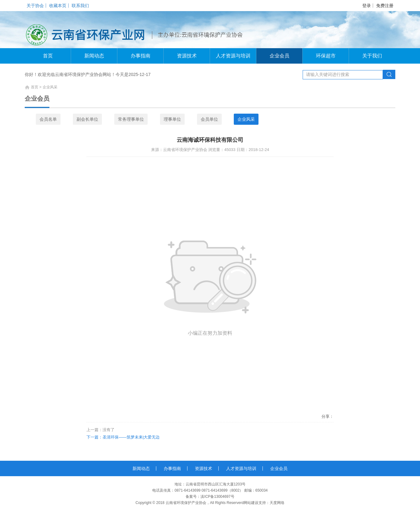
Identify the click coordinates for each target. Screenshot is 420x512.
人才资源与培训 (233, 56)
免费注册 (385, 6)
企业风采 (246, 119)
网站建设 (251, 503)
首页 (48, 56)
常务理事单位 (131, 119)
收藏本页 (58, 6)
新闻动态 (94, 56)
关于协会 (35, 6)
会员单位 (209, 119)
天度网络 (277, 503)
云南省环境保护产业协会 (186, 503)
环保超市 (326, 56)
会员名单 (48, 119)
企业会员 (279, 56)
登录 (367, 6)
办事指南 (141, 56)
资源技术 (187, 56)
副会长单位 (87, 119)
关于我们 (372, 56)
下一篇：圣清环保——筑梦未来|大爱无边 (123, 437)
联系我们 (80, 6)
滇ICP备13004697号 (217, 497)
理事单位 (172, 119)
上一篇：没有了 (101, 430)
